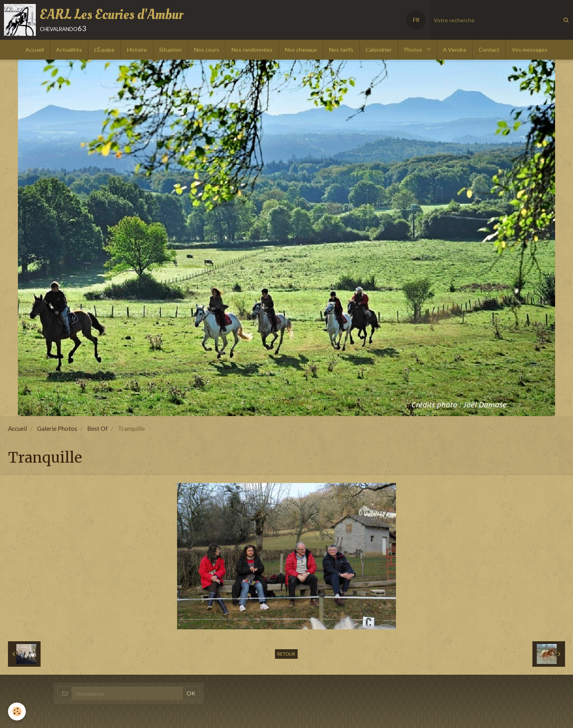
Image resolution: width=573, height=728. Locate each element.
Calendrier (379, 50)
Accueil (35, 50)
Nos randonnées (252, 50)
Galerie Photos (57, 428)
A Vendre (455, 50)
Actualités (69, 50)
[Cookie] (17, 711)
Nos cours (207, 50)
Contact (489, 50)
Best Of (97, 428)
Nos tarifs (341, 50)
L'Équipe (104, 50)
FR (416, 20)
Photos (414, 50)
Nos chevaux (301, 50)
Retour (286, 654)
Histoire (137, 50)
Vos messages (530, 50)
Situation (171, 50)
